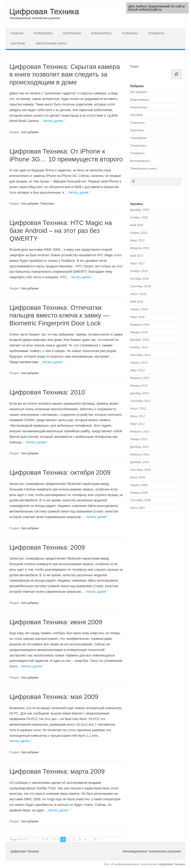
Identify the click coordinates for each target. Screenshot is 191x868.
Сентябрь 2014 (140, 355)
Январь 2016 (139, 332)
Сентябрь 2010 (140, 470)
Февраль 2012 (140, 431)
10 (63, 839)
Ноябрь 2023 (139, 217)
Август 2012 (138, 408)
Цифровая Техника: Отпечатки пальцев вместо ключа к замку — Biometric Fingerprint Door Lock (59, 315)
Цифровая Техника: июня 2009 (56, 622)
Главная (17, 33)
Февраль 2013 (140, 378)
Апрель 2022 (139, 233)
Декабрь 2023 (140, 210)
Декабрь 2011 (140, 447)
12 (74, 839)
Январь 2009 (139, 493)
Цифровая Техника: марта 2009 (57, 771)
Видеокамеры (140, 100)
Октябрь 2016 (139, 279)
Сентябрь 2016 (140, 286)
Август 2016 (138, 294)
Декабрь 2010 (140, 462)
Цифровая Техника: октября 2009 (60, 472)
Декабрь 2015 (140, 340)
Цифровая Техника (44, 11)
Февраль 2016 (140, 325)
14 (85, 839)
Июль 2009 (137, 477)
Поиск (134, 66)
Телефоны (130, 33)
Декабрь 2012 (140, 393)
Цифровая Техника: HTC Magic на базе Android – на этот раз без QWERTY (60, 231)
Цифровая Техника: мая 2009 (54, 697)
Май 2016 (137, 302)
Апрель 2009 (139, 485)
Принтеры (47, 203)
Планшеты (156, 33)
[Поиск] (176, 74)
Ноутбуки (18, 44)
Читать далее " (54, 121)
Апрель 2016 (139, 309)
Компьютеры (101, 33)
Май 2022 (137, 225)
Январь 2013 (139, 386)
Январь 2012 (139, 439)
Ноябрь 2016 (139, 271)
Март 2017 (137, 263)
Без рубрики (30, 132)
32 (95, 839)
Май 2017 (137, 256)
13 (79, 839)
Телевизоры (43, 33)
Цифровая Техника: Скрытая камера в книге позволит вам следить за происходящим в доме (65, 74)
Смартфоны (72, 33)
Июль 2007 (137, 508)
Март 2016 (137, 317)
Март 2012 (137, 424)
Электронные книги (51, 44)
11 (68, 839)
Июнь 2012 (137, 416)
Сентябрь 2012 (140, 401)
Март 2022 (137, 240)
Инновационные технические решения (35, 18)
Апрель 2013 (139, 363)
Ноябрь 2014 (139, 347)
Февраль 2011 (140, 454)
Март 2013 (137, 370)
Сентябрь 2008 (140, 500)
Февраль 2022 (140, 248)
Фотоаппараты (140, 161)
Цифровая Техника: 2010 (47, 392)
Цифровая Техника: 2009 (47, 547)
